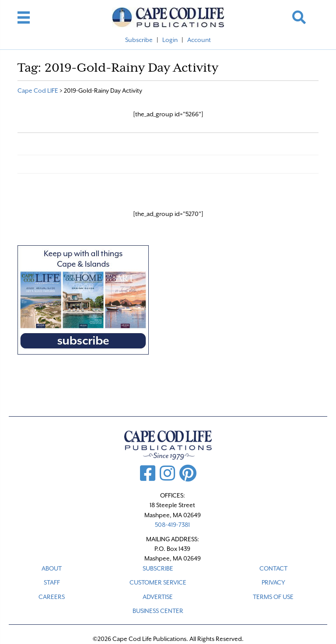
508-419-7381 (172, 525)
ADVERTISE (158, 597)
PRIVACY (273, 582)
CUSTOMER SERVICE (158, 582)
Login (170, 40)
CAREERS (52, 597)
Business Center (158, 611)
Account (199, 40)
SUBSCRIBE (158, 568)
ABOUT (52, 568)
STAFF (52, 582)
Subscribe (139, 40)
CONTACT (273, 568)
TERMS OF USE (273, 597)
